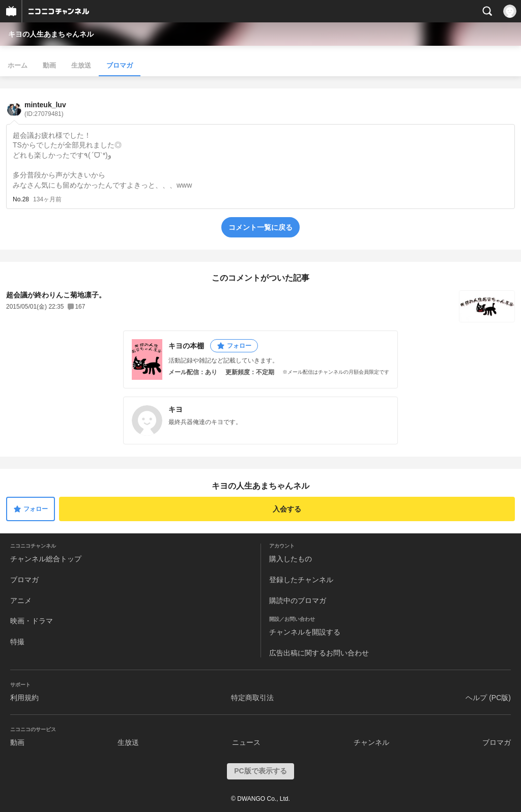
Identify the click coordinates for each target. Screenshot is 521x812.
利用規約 (24, 698)
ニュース (246, 742)
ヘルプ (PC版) (488, 698)
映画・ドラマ (32, 621)
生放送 (81, 65)
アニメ (21, 600)
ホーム (18, 65)
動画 (49, 65)
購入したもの (291, 559)
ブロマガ (120, 65)
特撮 (17, 642)
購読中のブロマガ (298, 600)
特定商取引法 (252, 698)
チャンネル (371, 742)
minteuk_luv (45, 109)
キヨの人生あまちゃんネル (51, 34)
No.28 (21, 199)
